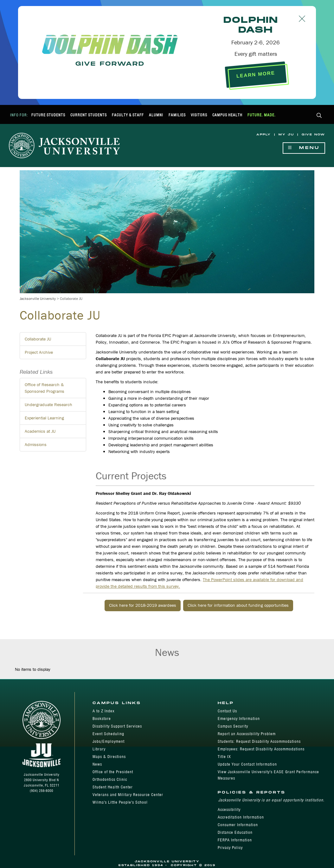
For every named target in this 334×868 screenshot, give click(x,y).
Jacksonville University (38, 298)
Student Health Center (113, 787)
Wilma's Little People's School (120, 802)
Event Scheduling (108, 734)
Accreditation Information (241, 817)
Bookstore (102, 719)
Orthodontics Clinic (110, 779)
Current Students (89, 115)
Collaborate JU (38, 339)
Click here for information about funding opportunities (238, 605)
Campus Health (227, 115)
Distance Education (235, 832)
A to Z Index (103, 711)
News (97, 764)
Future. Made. (262, 115)
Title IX (224, 757)
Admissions (36, 444)
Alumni (156, 115)
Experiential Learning (44, 418)
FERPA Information (235, 840)
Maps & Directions (109, 757)
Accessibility (229, 810)
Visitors (199, 115)
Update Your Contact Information (247, 764)
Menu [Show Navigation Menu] (304, 148)
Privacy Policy (230, 848)
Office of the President (113, 772)
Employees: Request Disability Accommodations (261, 749)
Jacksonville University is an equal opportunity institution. (271, 800)
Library (99, 749)
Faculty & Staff (128, 115)
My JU (286, 135)
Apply (264, 135)
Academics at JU (40, 431)
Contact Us (227, 711)
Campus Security (233, 726)
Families (177, 115)
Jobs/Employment (109, 741)
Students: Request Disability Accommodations (259, 741)
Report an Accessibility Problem (247, 734)
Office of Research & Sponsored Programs (45, 388)
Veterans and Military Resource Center (128, 795)
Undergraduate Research (48, 405)
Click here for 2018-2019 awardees (143, 605)
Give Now (313, 135)
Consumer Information (238, 825)
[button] (319, 116)
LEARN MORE (256, 74)
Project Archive (39, 352)
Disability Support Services (117, 726)
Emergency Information (239, 719)
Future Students (48, 115)
